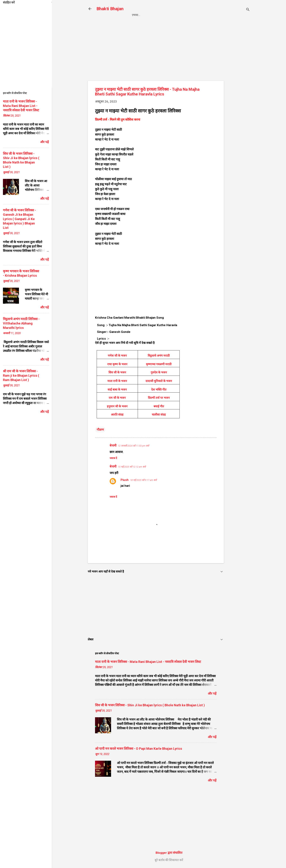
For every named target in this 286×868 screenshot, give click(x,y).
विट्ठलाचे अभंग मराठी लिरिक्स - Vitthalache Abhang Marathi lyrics (21, 323)
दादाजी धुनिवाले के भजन (159, 381)
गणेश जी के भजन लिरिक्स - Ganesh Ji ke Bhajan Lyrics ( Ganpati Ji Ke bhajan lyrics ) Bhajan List (19, 219)
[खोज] (248, 10)
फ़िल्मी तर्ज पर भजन (159, 398)
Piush (125, 480)
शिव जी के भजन (117, 372)
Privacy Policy (158, 15)
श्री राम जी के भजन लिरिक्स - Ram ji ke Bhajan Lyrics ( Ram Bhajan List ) (21, 376)
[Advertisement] (238, 82)
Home (136, 15)
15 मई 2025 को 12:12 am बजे (132, 467)
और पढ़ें (212, 694)
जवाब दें (113, 458)
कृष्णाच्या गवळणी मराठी (159, 364)
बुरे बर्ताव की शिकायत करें (169, 860)
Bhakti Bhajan (110, 9)
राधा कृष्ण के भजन (117, 364)
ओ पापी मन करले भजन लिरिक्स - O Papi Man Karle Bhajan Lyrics (139, 749)
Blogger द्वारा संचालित (169, 853)
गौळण (100, 430)
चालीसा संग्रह (159, 415)
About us (207, 15)
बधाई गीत (159, 406)
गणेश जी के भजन (117, 356)
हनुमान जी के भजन (117, 406)
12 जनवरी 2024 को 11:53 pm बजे (133, 446)
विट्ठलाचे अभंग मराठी (159, 356)
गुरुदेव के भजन (159, 372)
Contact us (185, 15)
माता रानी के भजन (117, 381)
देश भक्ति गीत (159, 390)
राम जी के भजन (117, 398)
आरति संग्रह (117, 415)
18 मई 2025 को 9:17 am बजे (143, 480)
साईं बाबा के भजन (117, 390)
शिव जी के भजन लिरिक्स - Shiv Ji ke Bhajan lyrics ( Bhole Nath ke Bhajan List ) (150, 705)
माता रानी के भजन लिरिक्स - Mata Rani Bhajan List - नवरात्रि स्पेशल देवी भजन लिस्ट (148, 662)
